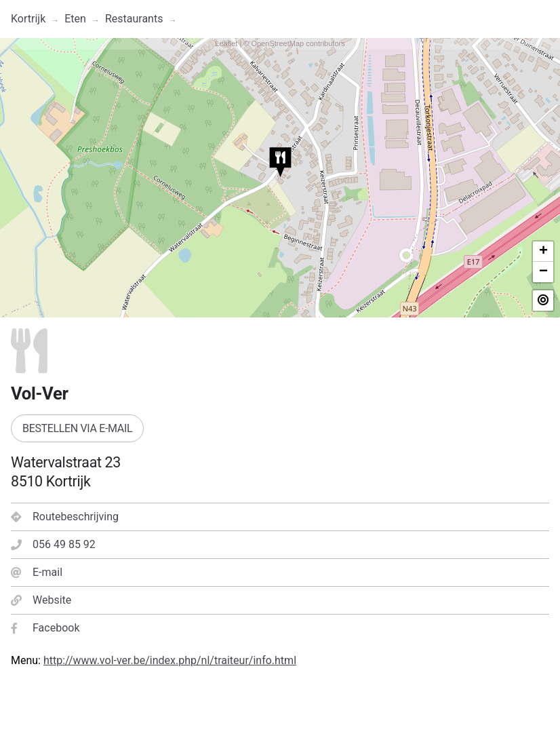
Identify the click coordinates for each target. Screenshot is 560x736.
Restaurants (134, 19)
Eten (75, 19)
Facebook (45, 628)
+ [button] (543, 252)
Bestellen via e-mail (77, 428)
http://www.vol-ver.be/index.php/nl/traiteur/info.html (170, 660)
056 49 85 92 (53, 544)
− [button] (543, 272)
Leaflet (226, 43)
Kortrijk (28, 19)
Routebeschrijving (65, 517)
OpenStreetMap (277, 43)
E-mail (37, 572)
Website (41, 600)
